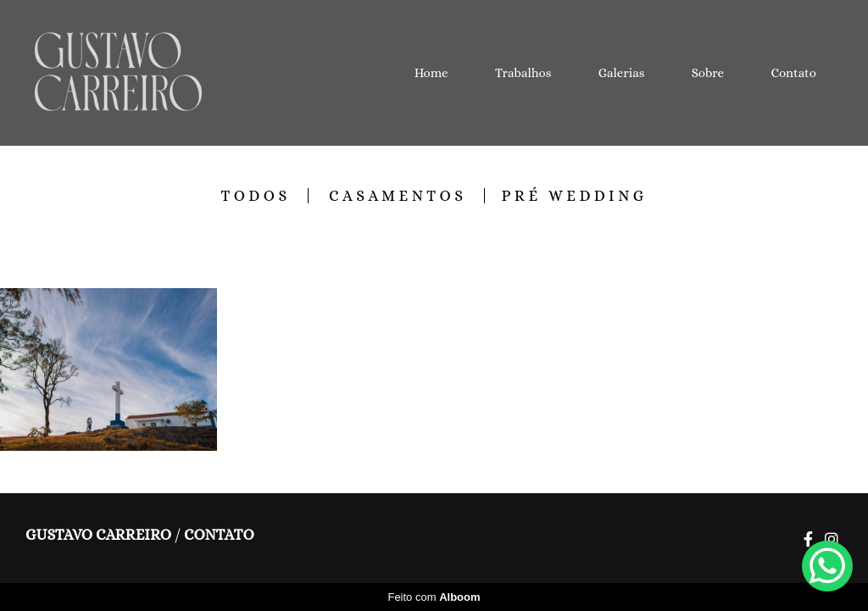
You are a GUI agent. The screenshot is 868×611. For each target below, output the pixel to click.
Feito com (434, 597)
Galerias (622, 73)
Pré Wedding (575, 196)
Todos (255, 196)
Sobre (708, 73)
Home (431, 73)
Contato (794, 73)
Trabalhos (523, 73)
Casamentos (398, 196)
